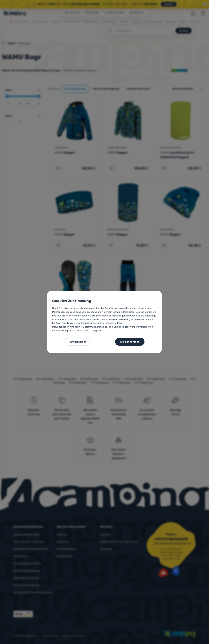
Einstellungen (78, 342)
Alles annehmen (130, 342)
